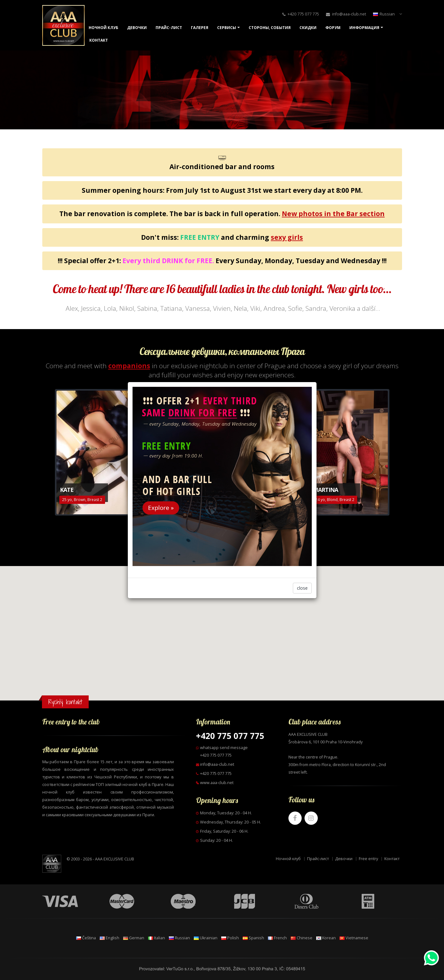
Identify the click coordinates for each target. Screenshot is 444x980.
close (302, 588)
